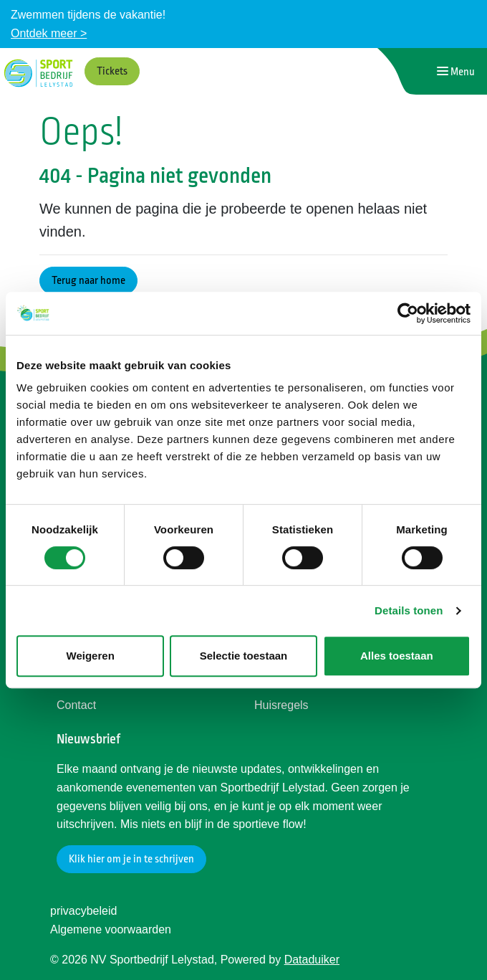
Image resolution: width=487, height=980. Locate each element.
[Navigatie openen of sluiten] (456, 71)
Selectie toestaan (244, 656)
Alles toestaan (397, 656)
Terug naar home (88, 281)
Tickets (112, 71)
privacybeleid (83, 911)
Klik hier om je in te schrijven (131, 859)
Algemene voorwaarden (111, 929)
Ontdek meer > (49, 33)
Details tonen (409, 610)
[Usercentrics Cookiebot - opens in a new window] (408, 313)
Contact (76, 705)
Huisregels (281, 705)
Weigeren (91, 656)
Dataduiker (312, 960)
